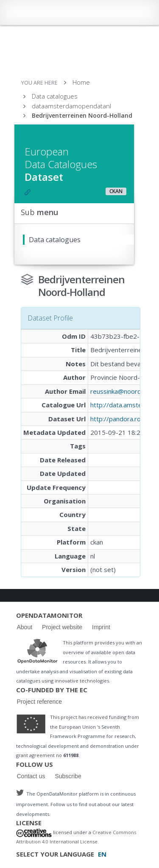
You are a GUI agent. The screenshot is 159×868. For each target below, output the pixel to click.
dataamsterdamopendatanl (71, 106)
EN (102, 854)
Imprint (101, 627)
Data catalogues (55, 96)
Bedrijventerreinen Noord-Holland (82, 115)
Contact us (31, 776)
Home (81, 82)
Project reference (40, 702)
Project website (62, 627)
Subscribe (68, 776)
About (25, 627)
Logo (37, 651)
